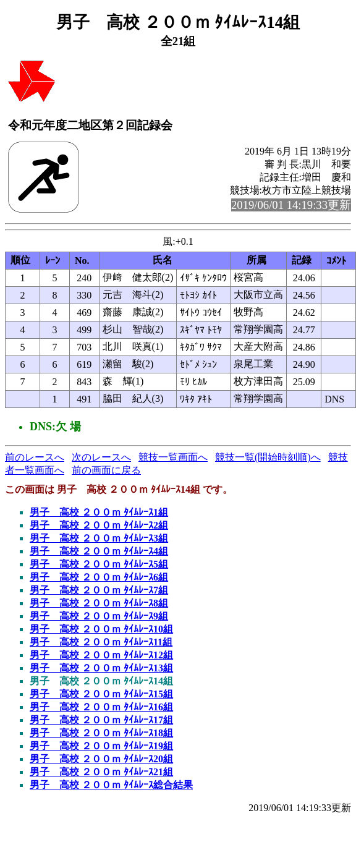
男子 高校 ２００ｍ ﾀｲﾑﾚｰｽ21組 (101, 772)
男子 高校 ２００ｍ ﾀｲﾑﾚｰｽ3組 (99, 538)
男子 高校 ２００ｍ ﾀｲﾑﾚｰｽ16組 (101, 707)
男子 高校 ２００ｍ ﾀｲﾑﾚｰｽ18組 (101, 733)
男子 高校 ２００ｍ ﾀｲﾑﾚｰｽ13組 (101, 668)
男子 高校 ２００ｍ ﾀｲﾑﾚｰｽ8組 (99, 603)
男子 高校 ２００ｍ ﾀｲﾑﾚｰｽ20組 (101, 759)
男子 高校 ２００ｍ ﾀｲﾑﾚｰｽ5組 (99, 564)
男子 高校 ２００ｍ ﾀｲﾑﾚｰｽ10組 (101, 629)
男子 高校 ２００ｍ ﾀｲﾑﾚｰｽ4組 (99, 551)
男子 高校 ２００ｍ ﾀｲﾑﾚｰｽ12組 (101, 655)
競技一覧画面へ (173, 457)
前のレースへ (35, 457)
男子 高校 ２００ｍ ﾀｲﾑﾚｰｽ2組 (99, 525)
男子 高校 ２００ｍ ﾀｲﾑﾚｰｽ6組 (99, 577)
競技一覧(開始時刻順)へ (268, 457)
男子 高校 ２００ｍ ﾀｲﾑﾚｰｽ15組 (101, 694)
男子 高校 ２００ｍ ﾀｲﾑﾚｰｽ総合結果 (111, 785)
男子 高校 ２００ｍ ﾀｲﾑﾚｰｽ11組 (101, 642)
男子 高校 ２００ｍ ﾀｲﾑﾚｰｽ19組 (101, 746)
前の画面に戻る (106, 470)
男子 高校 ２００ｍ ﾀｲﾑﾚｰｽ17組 (101, 720)
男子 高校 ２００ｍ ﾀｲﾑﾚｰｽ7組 (99, 590)
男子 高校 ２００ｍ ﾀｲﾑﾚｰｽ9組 (99, 616)
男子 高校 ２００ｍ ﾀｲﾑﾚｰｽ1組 (99, 512)
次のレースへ (101, 457)
